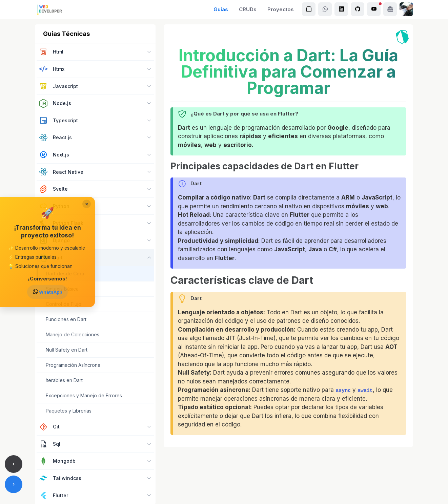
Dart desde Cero (65, 274)
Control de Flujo (64, 304)
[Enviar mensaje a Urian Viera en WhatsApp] (325, 9)
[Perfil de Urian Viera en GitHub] (358, 9)
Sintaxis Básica (62, 289)
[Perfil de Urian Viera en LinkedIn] (341, 9)
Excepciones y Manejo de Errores (84, 395)
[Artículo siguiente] (14, 484)
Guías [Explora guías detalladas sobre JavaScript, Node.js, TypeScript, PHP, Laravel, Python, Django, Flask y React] (221, 9)
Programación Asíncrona (73, 365)
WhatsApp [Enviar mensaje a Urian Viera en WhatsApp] (47, 292)
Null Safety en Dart (67, 350)
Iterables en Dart (64, 380)
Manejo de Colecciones (73, 334)
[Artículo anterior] (14, 464)
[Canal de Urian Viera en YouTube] (374, 9)
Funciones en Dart (66, 319)
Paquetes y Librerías (69, 411)
